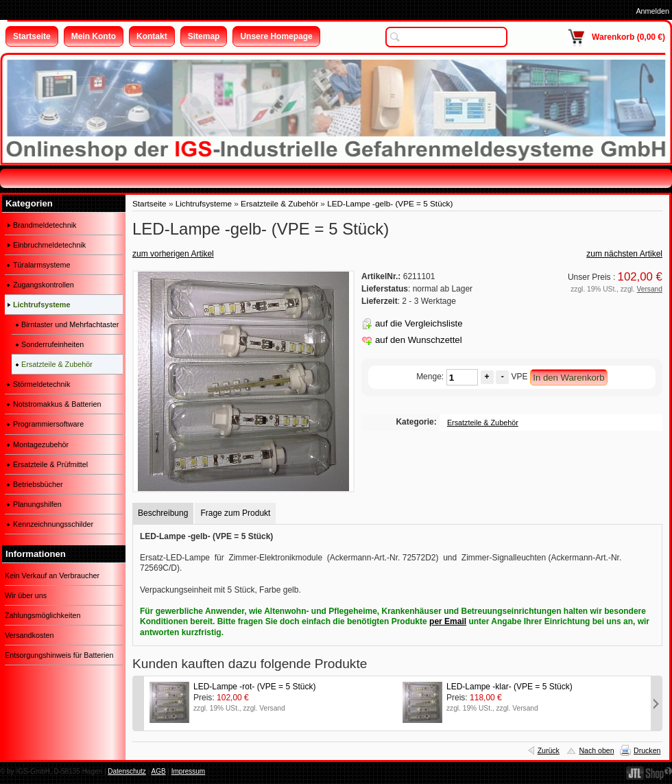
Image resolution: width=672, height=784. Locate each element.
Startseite (149, 203)
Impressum (188, 771)
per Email (448, 621)
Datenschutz (127, 771)
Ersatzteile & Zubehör (279, 203)
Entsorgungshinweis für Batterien (59, 655)
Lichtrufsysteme (204, 203)
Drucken (647, 750)
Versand (650, 289)
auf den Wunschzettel (419, 340)
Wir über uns (26, 595)
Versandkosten (29, 635)
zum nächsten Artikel (624, 254)
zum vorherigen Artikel (173, 254)
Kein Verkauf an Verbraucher (52, 575)
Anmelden (652, 11)
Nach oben (596, 750)
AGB (158, 771)
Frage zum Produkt (235, 513)
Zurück (549, 750)
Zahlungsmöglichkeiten (43, 615)
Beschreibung (163, 513)
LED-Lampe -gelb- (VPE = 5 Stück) (390, 203)
